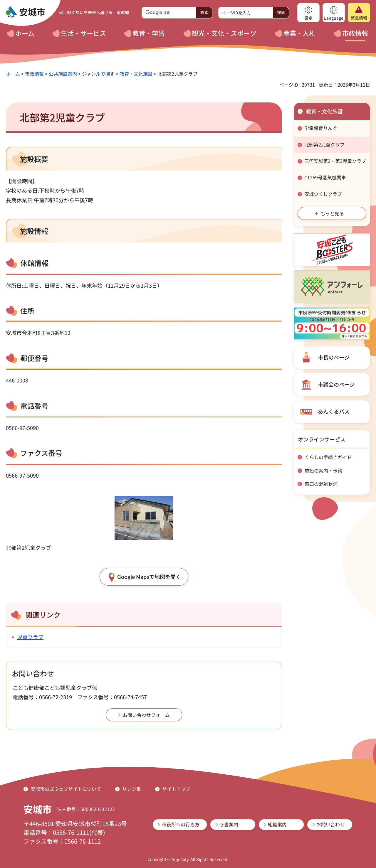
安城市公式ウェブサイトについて (66, 789)
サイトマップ (176, 789)
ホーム (13, 74)
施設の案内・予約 (323, 471)
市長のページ (334, 357)
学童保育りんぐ (321, 128)
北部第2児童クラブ (324, 144)
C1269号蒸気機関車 (325, 177)
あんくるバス (334, 411)
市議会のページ (336, 384)
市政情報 (34, 74)
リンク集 (132, 789)
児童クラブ (30, 637)
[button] (308, 13)
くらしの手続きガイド (328, 457)
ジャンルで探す (98, 74)
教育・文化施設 (136, 74)
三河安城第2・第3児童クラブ (335, 161)
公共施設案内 (63, 74)
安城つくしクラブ (323, 194)
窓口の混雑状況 (321, 484)
